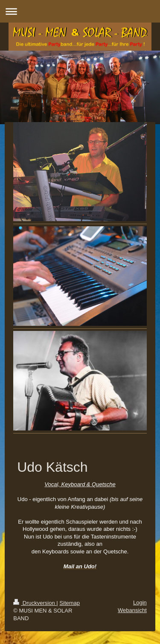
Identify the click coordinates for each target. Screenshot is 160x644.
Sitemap (70, 603)
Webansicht (132, 610)
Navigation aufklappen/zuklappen (80, 11)
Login (140, 603)
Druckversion (35, 603)
